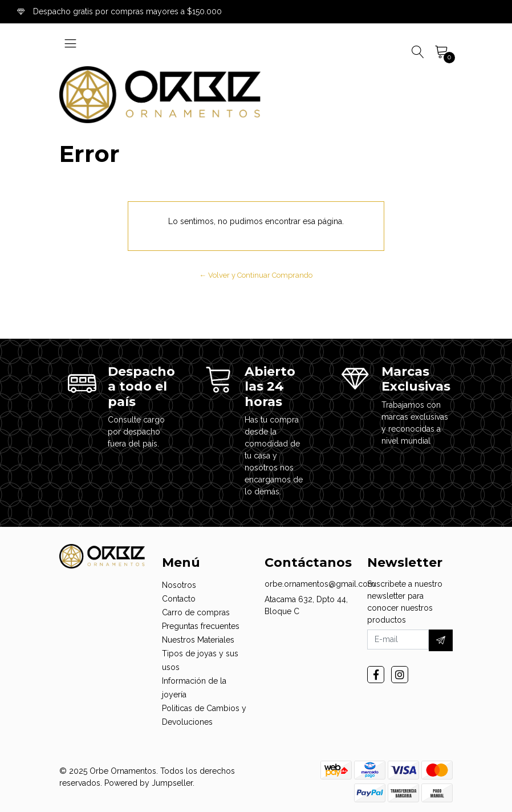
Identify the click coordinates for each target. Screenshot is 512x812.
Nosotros (179, 585)
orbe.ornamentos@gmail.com (320, 584)
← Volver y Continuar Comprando (256, 275)
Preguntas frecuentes (201, 626)
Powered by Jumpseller (149, 783)
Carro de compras (196, 612)
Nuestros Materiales (198, 640)
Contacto (179, 599)
